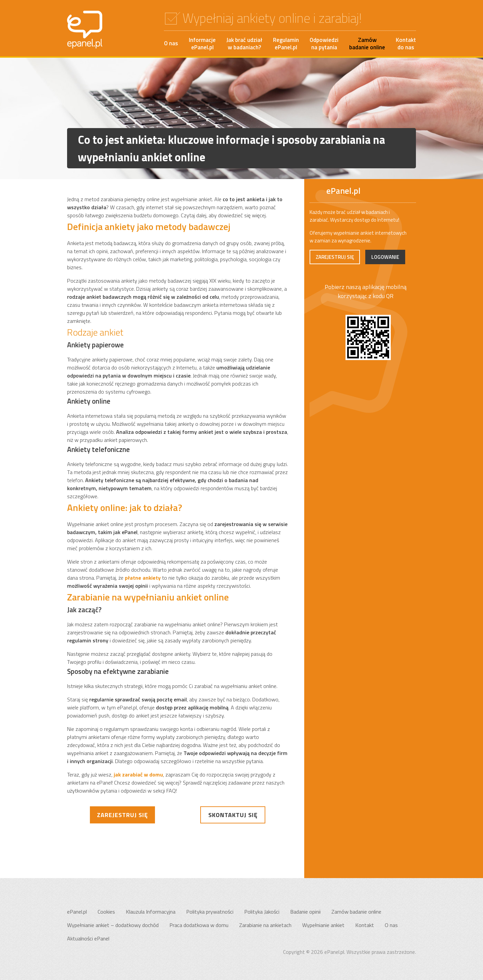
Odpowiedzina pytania (324, 44)
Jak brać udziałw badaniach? (244, 44)
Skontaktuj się (233, 815)
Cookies (106, 912)
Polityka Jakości (262, 912)
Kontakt (365, 925)
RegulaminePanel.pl (286, 44)
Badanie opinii (305, 912)
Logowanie (385, 257)
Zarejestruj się (122, 815)
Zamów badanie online (356, 912)
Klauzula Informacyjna (151, 912)
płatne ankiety (143, 578)
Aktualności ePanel (88, 938)
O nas (171, 43)
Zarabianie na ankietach (265, 925)
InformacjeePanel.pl (202, 44)
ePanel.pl (77, 912)
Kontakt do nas (406, 44)
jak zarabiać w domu (138, 774)
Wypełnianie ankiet (323, 925)
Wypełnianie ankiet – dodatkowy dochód (113, 925)
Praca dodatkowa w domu (199, 925)
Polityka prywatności (210, 912)
